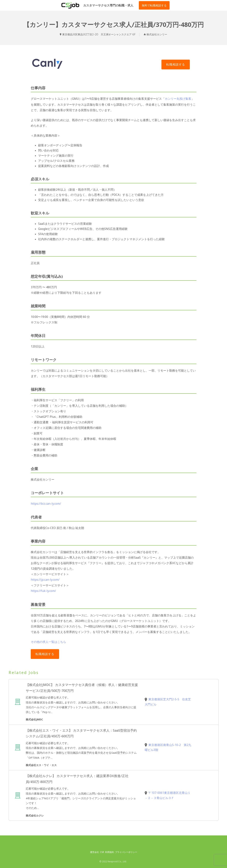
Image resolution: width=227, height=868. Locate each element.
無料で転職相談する (154, 5)
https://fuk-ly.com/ (43, 590)
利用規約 (110, 851)
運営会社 (94, 851)
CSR (102, 851)
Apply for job (176, 65)
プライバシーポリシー (126, 851)
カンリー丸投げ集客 (178, 99)
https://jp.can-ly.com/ (45, 579)
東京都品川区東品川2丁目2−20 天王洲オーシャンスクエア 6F (99, 34)
